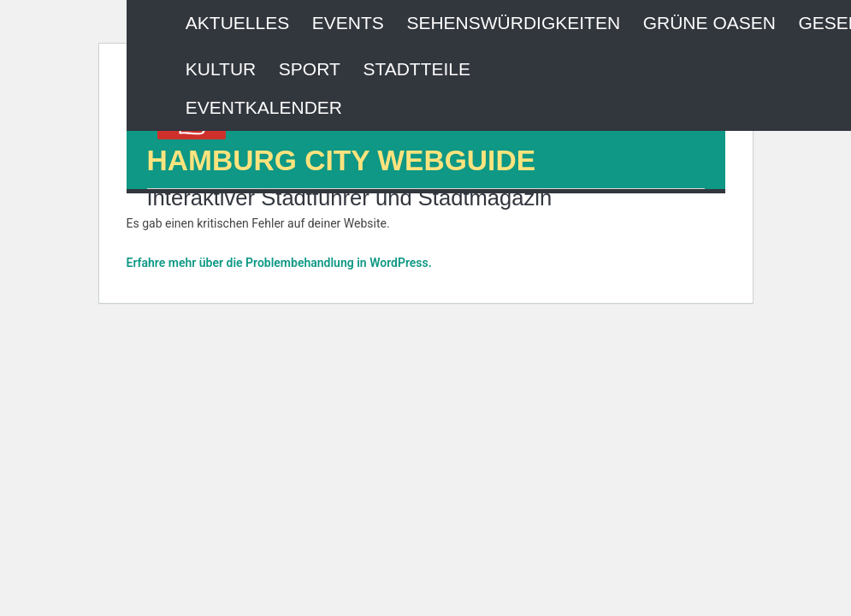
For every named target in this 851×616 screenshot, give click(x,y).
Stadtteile (417, 69)
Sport (310, 69)
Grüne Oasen (709, 23)
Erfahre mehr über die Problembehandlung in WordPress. (279, 263)
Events (348, 23)
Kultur (221, 69)
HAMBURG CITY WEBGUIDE (342, 160)
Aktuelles (237, 23)
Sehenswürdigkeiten (513, 23)
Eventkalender (264, 107)
